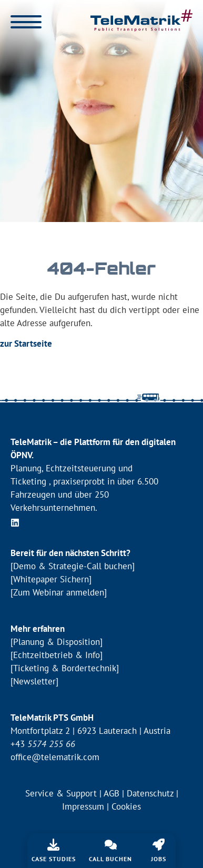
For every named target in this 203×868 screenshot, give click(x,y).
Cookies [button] (126, 806)
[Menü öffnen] (26, 22)
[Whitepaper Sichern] (51, 579)
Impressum (83, 806)
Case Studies (54, 859)
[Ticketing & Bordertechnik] (65, 668)
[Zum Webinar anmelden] (59, 592)
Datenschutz (150, 793)
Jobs (159, 859)
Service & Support (61, 793)
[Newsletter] (34, 681)
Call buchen (110, 859)
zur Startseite (26, 344)
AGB (111, 793)
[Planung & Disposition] (57, 642)
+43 (43, 744)
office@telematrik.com (55, 757)
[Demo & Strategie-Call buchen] (73, 566)
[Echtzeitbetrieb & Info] (57, 655)
